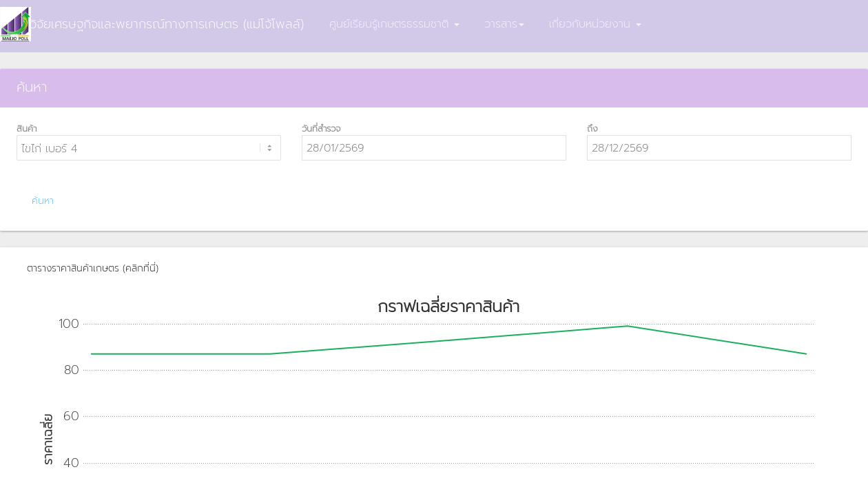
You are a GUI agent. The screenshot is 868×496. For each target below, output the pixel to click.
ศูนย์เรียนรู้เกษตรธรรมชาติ (394, 24)
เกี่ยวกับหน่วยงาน (595, 24)
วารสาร (504, 24)
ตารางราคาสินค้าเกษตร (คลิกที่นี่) (93, 268)
